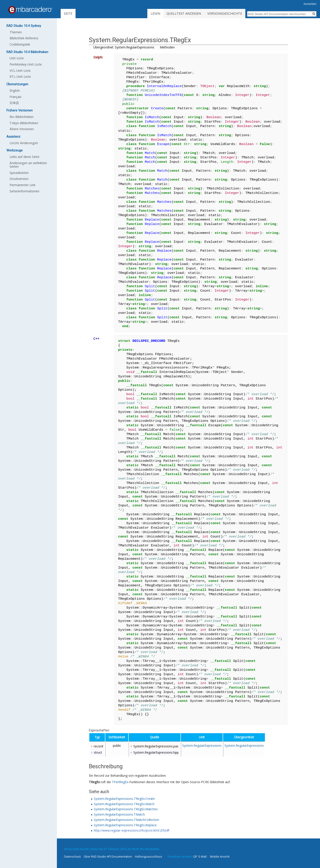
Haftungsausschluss (149, 856)
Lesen (155, 13)
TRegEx (94, 782)
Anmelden (310, 4)
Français (16, 97)
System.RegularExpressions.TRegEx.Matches (126, 809)
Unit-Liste (17, 58)
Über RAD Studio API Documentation (108, 856)
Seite (68, 13)
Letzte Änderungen (24, 143)
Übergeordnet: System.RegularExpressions (124, 47)
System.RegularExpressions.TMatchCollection (126, 820)
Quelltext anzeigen (184, 13)
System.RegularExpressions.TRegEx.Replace (125, 825)
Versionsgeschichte (225, 13)
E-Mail (203, 856)
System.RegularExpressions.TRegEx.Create (124, 799)
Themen (16, 32)
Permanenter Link (22, 185)
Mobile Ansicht (220, 856)
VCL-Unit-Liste (20, 71)
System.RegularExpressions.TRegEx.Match (124, 804)
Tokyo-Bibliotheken (24, 123)
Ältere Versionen (22, 129)
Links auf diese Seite (24, 157)
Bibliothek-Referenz (24, 38)
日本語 (14, 103)
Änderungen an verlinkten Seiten (28, 165)
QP (195, 856)
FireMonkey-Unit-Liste (26, 64)
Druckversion (19, 179)
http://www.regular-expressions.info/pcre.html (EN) (130, 830)
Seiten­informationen (24, 191)
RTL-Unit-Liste (20, 77)
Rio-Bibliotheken (22, 117)
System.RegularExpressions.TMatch (119, 814)
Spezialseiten (19, 173)
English (15, 91)
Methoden (167, 47)
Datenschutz (72, 856)
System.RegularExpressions (202, 746)
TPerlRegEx (120, 782)
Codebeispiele (20, 44)
